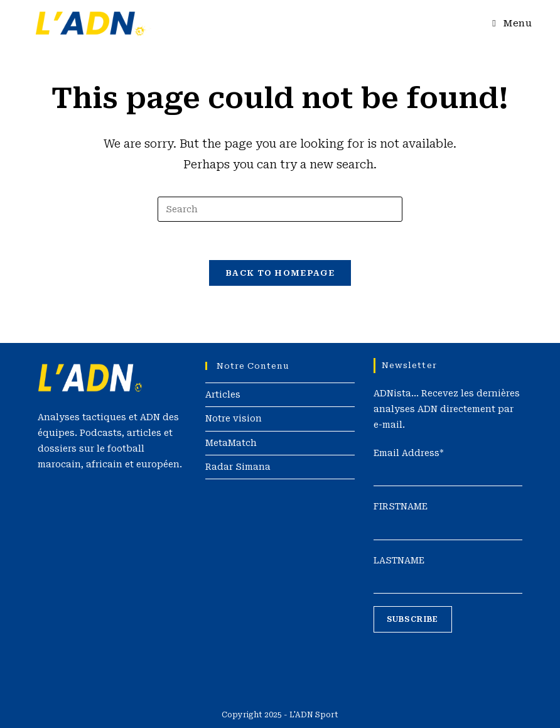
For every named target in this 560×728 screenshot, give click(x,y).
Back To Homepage (280, 273)
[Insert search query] (280, 209)
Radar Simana (238, 467)
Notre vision (234, 418)
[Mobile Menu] (512, 23)
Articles (223, 394)
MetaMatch (231, 443)
